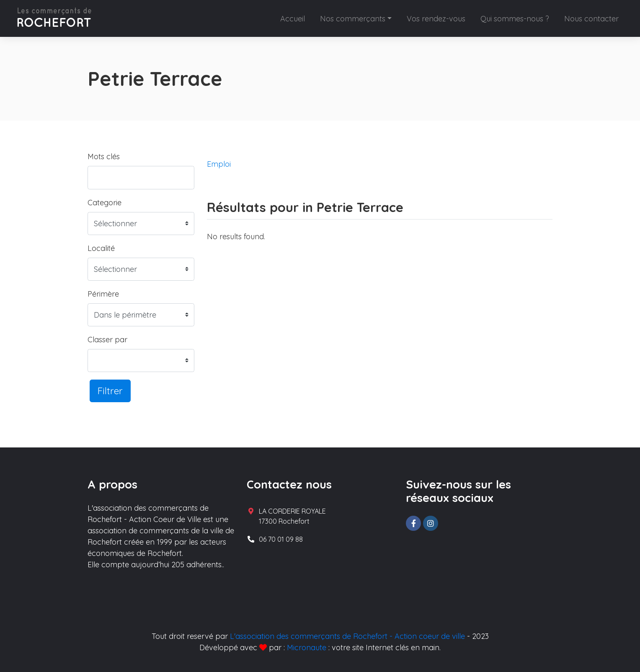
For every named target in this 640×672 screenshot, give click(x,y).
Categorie (105, 203)
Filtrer (110, 391)
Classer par (107, 340)
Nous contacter (591, 19)
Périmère (103, 294)
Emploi (219, 164)
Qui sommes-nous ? (515, 19)
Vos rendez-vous (436, 19)
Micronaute (307, 647)
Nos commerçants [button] (353, 19)
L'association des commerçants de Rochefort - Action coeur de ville (347, 636)
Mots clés (104, 156)
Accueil (293, 19)
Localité (101, 248)
